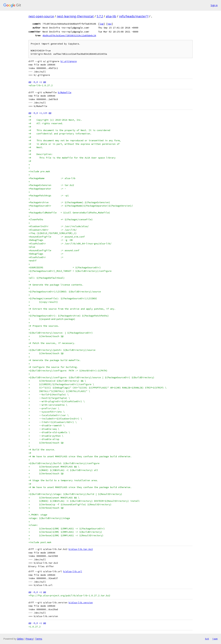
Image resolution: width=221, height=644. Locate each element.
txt (207, 639)
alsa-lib (111, 16)
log (101, 24)
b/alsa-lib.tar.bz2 (81, 549)
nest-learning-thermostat (75, 16)
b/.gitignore (69, 61)
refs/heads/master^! (134, 16)
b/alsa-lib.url (73, 571)
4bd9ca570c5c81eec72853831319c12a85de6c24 (69, 35)
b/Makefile (65, 92)
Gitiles (20, 639)
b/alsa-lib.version (81, 603)
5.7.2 (100, 16)
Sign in (214, 5)
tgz (109, 24)
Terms (39, 639)
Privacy (29, 639)
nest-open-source (41, 16)
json (215, 639)
